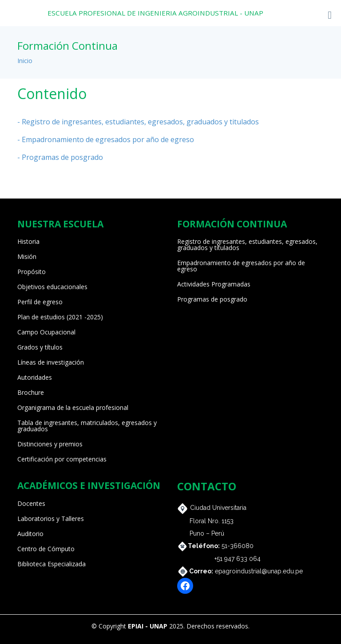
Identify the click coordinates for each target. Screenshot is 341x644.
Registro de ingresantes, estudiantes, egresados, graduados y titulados (247, 245)
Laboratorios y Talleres (51, 519)
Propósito (32, 272)
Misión (27, 257)
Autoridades (35, 378)
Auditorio (30, 534)
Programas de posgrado (212, 299)
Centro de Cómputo (46, 549)
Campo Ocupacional (46, 332)
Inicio (25, 61)
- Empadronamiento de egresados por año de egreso (106, 139)
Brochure (31, 393)
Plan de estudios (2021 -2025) (60, 317)
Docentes (31, 504)
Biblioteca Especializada (52, 564)
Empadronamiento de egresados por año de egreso (241, 266)
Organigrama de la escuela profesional (73, 408)
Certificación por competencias (62, 459)
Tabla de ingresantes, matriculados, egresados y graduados (87, 426)
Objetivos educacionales (52, 287)
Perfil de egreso (40, 302)
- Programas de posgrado (60, 157)
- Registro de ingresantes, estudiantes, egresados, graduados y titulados (138, 122)
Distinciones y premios (50, 444)
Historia (28, 242)
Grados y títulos (40, 347)
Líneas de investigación (51, 362)
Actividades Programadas (214, 284)
